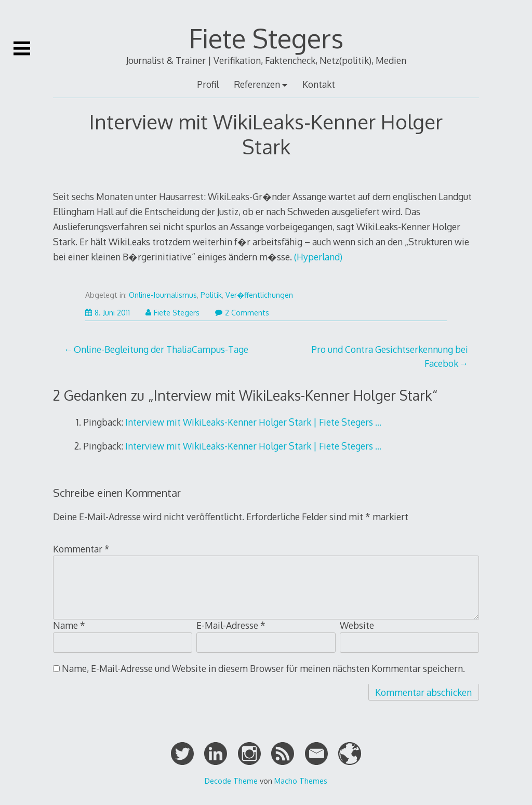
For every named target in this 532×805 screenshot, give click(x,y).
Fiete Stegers (266, 38)
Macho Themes (301, 781)
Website (357, 625)
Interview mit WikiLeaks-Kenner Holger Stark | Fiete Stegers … (253, 422)
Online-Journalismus (163, 295)
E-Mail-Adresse (231, 625)
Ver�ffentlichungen (259, 295)
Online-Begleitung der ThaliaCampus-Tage (161, 349)
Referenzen (257, 84)
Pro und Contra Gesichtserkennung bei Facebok (390, 356)
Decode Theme (231, 781)
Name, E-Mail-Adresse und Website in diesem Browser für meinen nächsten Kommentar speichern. (263, 668)
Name (69, 625)
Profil (208, 84)
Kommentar (81, 549)
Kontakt (319, 84)
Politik (211, 295)
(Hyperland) (318, 257)
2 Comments (242, 313)
